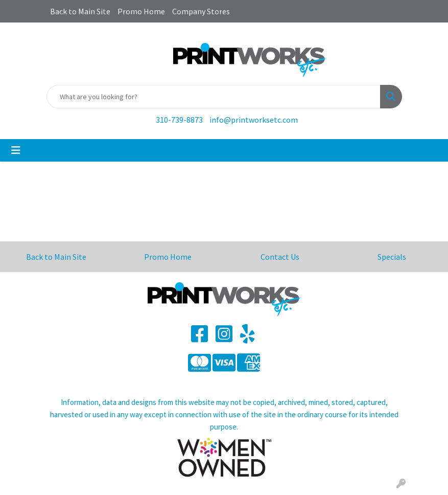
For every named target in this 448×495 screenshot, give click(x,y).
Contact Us (280, 257)
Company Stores (201, 11)
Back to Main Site (80, 11)
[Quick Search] (214, 97)
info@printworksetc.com (254, 120)
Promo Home (141, 11)
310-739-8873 (179, 120)
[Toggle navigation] (16, 150)
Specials (392, 257)
